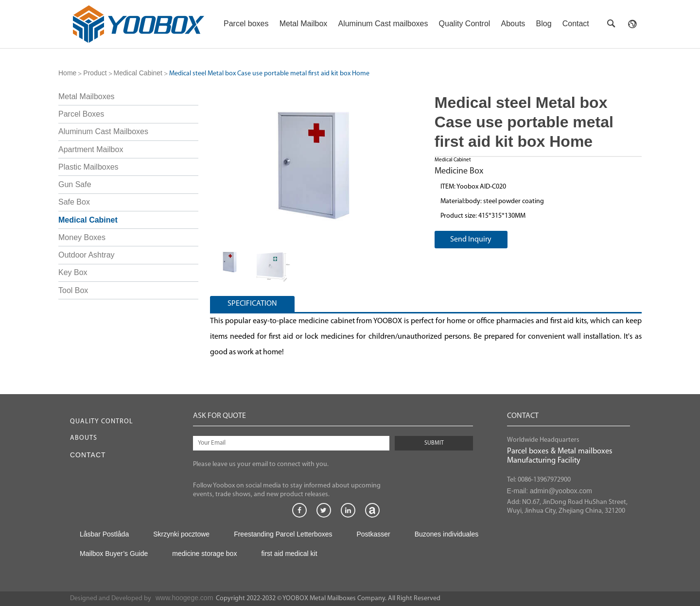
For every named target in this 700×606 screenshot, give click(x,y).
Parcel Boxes (81, 114)
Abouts (513, 24)
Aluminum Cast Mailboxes (103, 131)
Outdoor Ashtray (87, 255)
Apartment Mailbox (91, 149)
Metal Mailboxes (87, 96)
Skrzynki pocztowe (181, 534)
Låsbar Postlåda (104, 534)
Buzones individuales (447, 534)
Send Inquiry (471, 240)
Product (95, 73)
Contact (576, 24)
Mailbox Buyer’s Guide (114, 554)
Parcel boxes (246, 24)
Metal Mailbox (304, 24)
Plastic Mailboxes (88, 167)
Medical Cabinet (138, 73)
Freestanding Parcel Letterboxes (283, 534)
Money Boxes (82, 237)
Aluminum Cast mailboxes (383, 24)
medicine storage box (204, 554)
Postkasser (373, 534)
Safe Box (74, 202)
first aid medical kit (289, 554)
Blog (544, 24)
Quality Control (465, 24)
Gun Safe (75, 184)
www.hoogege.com (184, 598)
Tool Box (73, 290)
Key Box (73, 272)
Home (67, 73)
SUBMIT (434, 443)
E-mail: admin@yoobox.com (550, 491)
